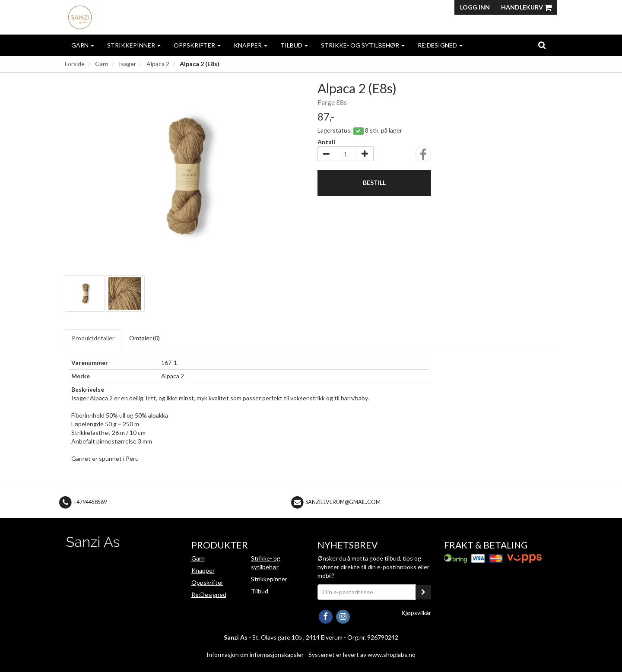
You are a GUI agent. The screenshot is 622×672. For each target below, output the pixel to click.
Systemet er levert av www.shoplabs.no (362, 655)
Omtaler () (144, 338)
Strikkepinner (134, 45)
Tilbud (294, 45)
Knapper (251, 45)
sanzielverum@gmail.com (343, 502)
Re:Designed (440, 45)
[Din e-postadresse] (367, 592)
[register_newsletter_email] (423, 592)
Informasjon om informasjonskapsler (255, 655)
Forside (75, 64)
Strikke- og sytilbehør (363, 45)
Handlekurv (526, 7)
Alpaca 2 (158, 64)
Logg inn (475, 7)
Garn (83, 45)
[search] (542, 45)
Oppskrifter (197, 45)
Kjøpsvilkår (416, 613)
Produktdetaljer (93, 338)
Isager (127, 64)
